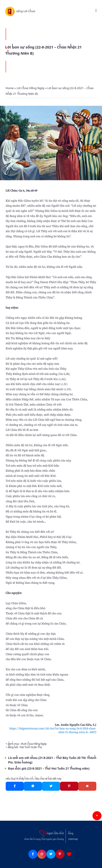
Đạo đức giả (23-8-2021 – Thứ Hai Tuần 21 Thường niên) (49, 768)
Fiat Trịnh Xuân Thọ (31, 747)
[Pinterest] (69, 786)
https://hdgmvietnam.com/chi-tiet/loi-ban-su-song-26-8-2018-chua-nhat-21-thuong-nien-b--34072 (53, 730)
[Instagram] (42, 854)
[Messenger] (33, 786)
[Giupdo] (69, 854)
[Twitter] (51, 786)
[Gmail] (87, 786)
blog (71, 833)
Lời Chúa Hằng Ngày (35, 744)
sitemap (73, 839)
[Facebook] (15, 786)
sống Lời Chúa (26, 11)
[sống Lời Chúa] (11, 11)
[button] (97, 816)
